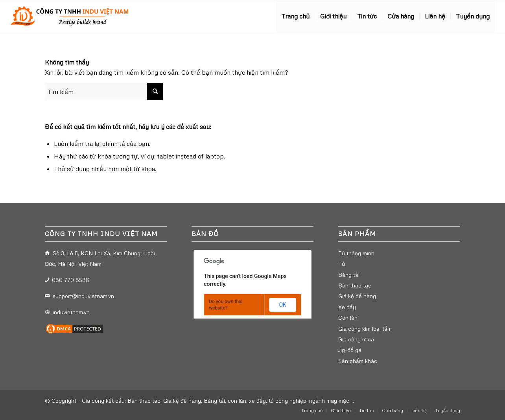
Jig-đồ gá (350, 350)
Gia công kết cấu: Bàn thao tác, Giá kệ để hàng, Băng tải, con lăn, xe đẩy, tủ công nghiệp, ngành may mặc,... (218, 401)
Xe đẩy (347, 307)
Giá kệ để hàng (357, 296)
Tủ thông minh (356, 253)
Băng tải (349, 275)
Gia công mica (356, 339)
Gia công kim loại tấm (365, 329)
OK (282, 305)
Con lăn (348, 318)
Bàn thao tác (355, 285)
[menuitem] (295, 16)
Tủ (342, 264)
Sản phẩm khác (358, 361)
